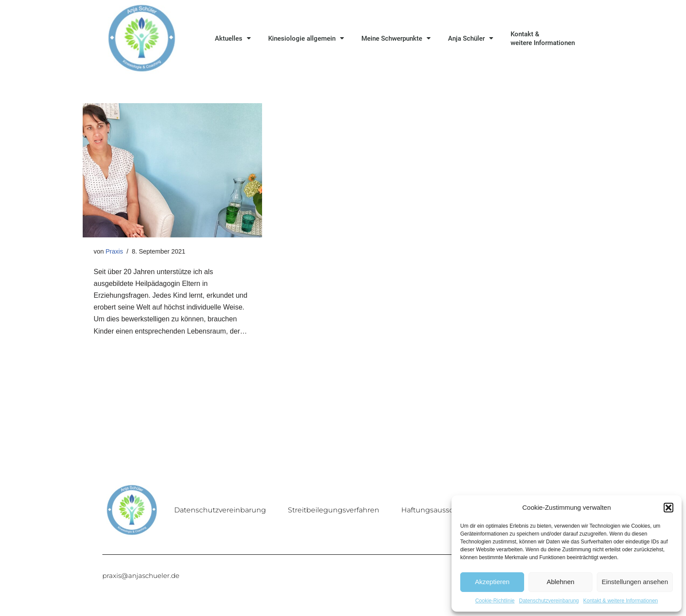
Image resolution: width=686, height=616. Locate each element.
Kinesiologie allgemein (306, 38)
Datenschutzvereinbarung (549, 601)
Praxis (114, 251)
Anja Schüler (471, 38)
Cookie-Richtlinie (495, 601)
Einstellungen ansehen (635, 582)
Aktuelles (233, 38)
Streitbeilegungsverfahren (334, 510)
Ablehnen (560, 582)
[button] (668, 508)
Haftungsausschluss (436, 510)
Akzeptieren (492, 582)
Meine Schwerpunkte (396, 38)
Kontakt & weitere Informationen (621, 601)
